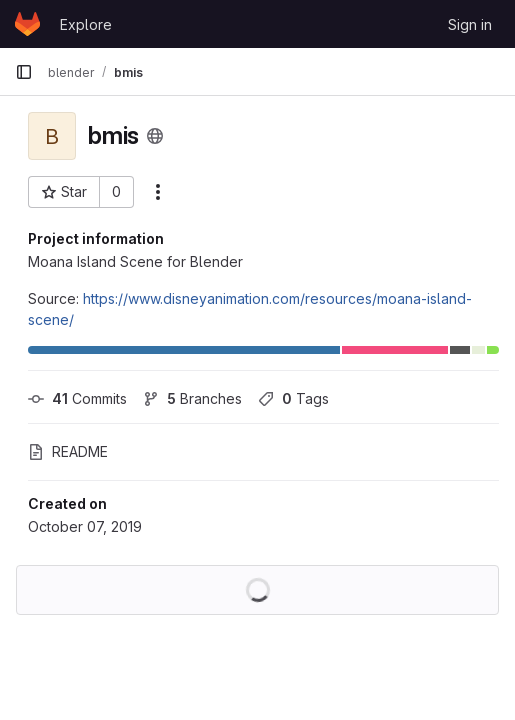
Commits (77, 398)
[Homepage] (27, 24)
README (68, 451)
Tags (293, 398)
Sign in (470, 24)
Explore (86, 24)
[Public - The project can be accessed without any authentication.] (155, 136)
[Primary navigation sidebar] (24, 72)
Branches (192, 398)
